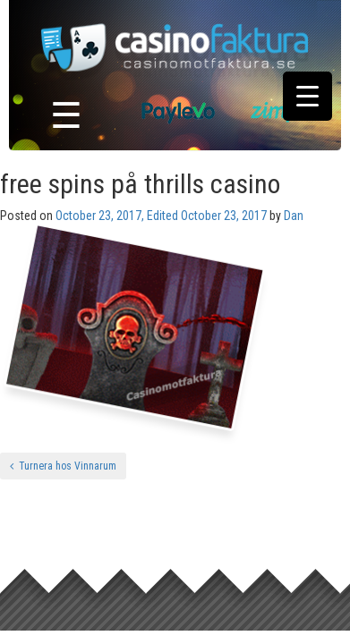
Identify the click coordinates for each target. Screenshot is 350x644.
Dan (294, 216)
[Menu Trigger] (307, 96)
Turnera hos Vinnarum (63, 466)
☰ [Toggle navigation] (66, 116)
